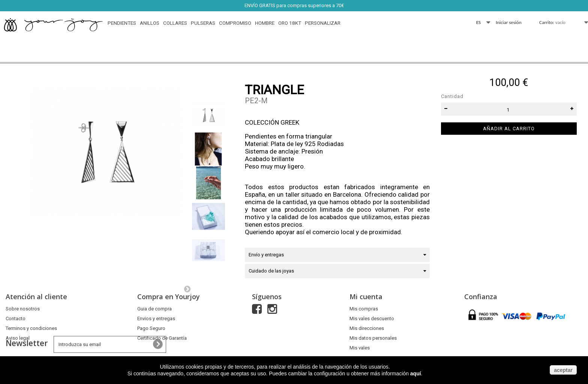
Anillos (150, 23)
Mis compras (364, 309)
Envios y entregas (156, 318)
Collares (175, 23)
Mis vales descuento (372, 318)
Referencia (258, 111)
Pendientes (122, 23)
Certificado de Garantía (162, 338)
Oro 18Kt (290, 23)
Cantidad (452, 96)
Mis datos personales (373, 338)
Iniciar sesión (509, 22)
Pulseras (203, 23)
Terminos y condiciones (31, 328)
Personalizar (323, 23)
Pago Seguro (151, 328)
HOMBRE (265, 23)
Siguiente (187, 289)
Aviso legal (18, 338)
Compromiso (235, 23)
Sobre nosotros (23, 309)
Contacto (16, 318)
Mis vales (360, 348)
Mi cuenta (366, 297)
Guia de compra (154, 309)
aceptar (563, 370)
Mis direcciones (367, 328)
